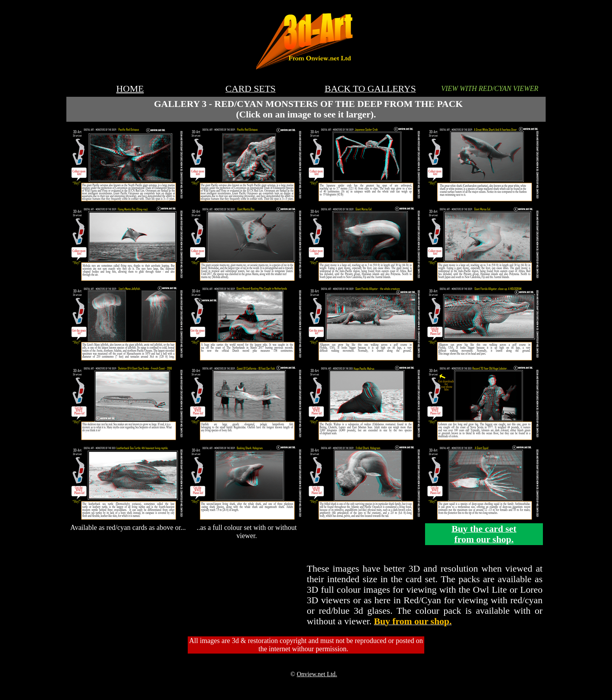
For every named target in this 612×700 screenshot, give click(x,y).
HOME (130, 89)
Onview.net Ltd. (317, 674)
